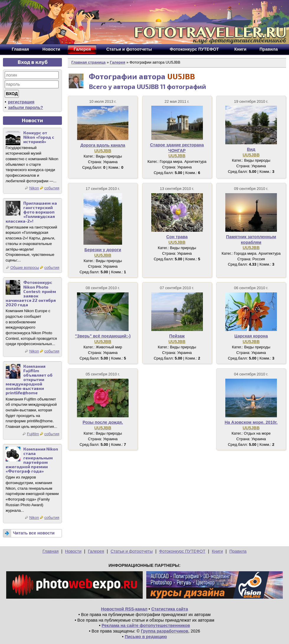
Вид (251, 149)
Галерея (117, 62)
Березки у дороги (103, 250)
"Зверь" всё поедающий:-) (103, 336)
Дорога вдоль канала (103, 145)
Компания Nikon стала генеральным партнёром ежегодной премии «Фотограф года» (32, 460)
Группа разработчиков (165, 631)
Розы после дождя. (103, 422)
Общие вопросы (25, 268)
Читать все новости (34, 533)
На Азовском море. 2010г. (251, 422)
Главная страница (88, 62)
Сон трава (177, 237)
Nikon (34, 188)
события (52, 188)
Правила (238, 551)
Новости (73, 551)
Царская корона (251, 336)
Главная (51, 551)
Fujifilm (33, 434)
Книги (217, 551)
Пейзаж (177, 336)
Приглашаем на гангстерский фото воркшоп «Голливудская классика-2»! (31, 212)
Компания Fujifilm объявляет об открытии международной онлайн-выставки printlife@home (29, 380)
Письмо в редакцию (146, 637)
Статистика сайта (170, 609)
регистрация (21, 102)
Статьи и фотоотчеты (132, 551)
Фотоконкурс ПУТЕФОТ (182, 551)
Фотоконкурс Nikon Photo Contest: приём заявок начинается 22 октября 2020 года (31, 293)
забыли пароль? (26, 107)
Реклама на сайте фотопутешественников (146, 625)
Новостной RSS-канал (124, 609)
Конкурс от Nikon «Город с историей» (39, 137)
